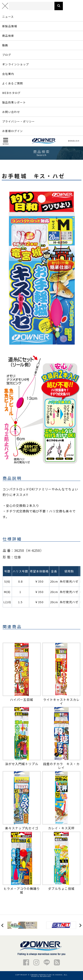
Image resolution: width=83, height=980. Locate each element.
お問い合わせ (11, 112)
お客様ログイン (13, 131)
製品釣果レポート (14, 102)
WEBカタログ (12, 93)
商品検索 (8, 36)
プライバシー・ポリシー (18, 121)
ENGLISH (74, 141)
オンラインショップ (16, 64)
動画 (5, 45)
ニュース (8, 17)
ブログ (7, 55)
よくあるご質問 (13, 83)
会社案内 (8, 74)
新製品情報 (10, 26)
